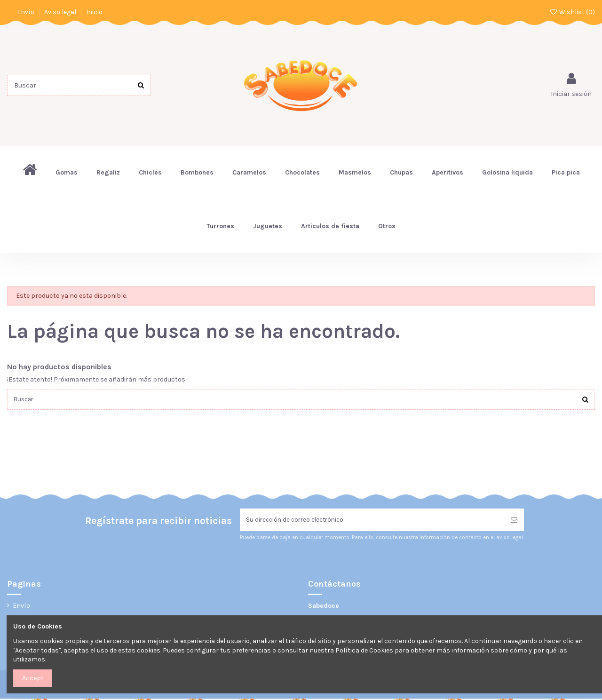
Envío (26, 12)
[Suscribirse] (514, 521)
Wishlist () (572, 12)
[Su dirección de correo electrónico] (372, 521)
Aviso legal (61, 12)
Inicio (94, 12)
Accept (33, 678)
